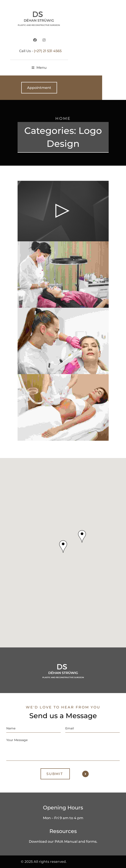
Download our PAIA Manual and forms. (63, 842)
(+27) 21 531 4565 (72, 51)
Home (63, 119)
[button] (63, 547)
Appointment (63, 88)
